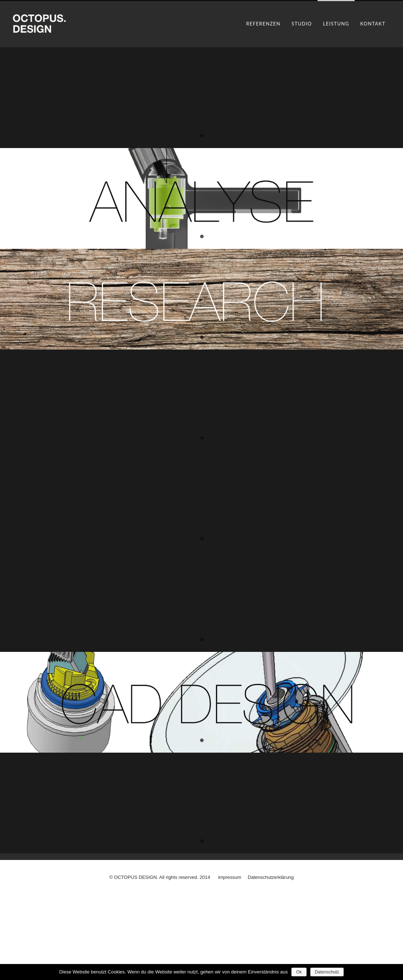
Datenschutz (327, 972)
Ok (299, 972)
